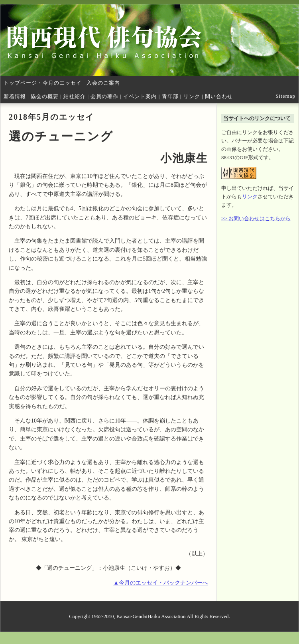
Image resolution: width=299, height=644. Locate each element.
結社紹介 (75, 96)
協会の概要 (45, 96)
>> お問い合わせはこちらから (256, 218)
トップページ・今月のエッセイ (43, 83)
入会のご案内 (103, 83)
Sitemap (285, 96)
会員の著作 (104, 96)
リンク (192, 96)
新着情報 (15, 96)
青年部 (170, 96)
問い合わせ (219, 96)
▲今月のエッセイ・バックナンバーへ (161, 583)
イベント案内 (140, 96)
